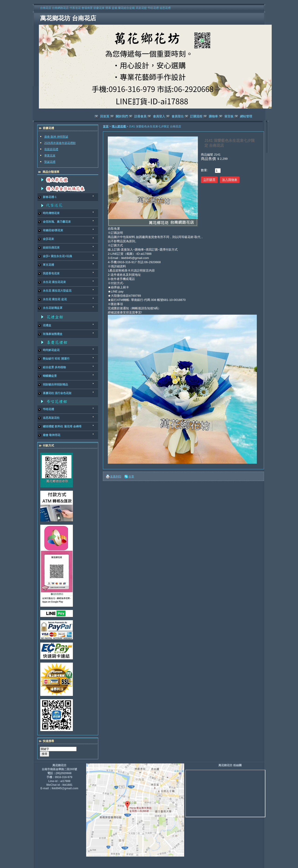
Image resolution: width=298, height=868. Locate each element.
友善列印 (116, 477)
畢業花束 (50, 156)
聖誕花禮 (50, 162)
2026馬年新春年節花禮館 (60, 143)
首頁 (106, 126)
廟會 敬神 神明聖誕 (56, 137)
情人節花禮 (119, 126)
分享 (131, 477)
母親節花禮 (51, 149)
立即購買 (209, 180)
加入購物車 (230, 180)
